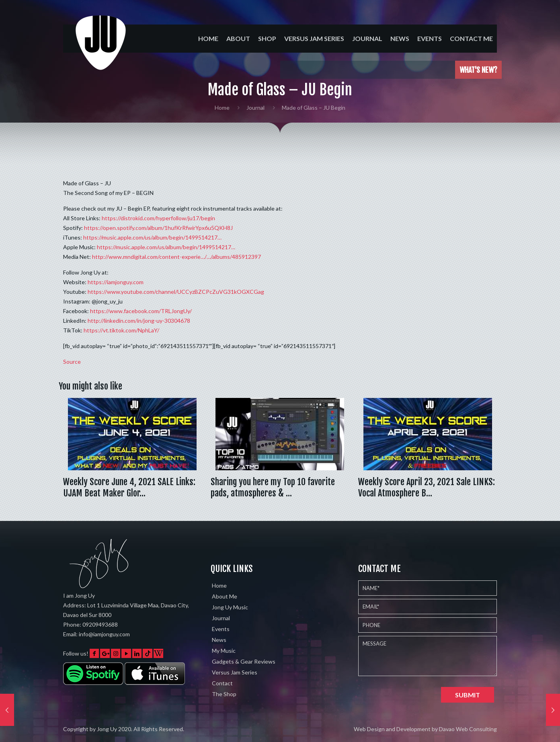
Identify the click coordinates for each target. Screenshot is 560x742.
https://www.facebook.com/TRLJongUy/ (141, 311)
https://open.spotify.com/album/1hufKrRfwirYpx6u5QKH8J (158, 228)
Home (222, 108)
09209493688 (100, 624)
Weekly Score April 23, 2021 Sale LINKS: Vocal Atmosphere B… (427, 487)
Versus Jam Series (235, 672)
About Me (225, 596)
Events (221, 629)
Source (72, 362)
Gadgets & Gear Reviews (244, 661)
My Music (224, 651)
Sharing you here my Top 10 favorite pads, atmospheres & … (273, 487)
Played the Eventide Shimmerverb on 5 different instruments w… (382, 70)
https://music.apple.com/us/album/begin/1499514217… (152, 237)
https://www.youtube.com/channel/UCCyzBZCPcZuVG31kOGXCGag (176, 292)
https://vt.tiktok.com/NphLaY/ (121, 330)
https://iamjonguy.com (116, 282)
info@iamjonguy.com (104, 634)
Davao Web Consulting (468, 729)
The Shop (224, 694)
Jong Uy (107, 729)
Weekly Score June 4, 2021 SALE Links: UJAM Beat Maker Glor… (129, 487)
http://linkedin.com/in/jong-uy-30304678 (139, 321)
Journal (255, 108)
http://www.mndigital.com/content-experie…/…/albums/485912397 (176, 257)
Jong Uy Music (230, 607)
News (219, 640)
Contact (222, 683)
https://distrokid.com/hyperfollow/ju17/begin (158, 218)
